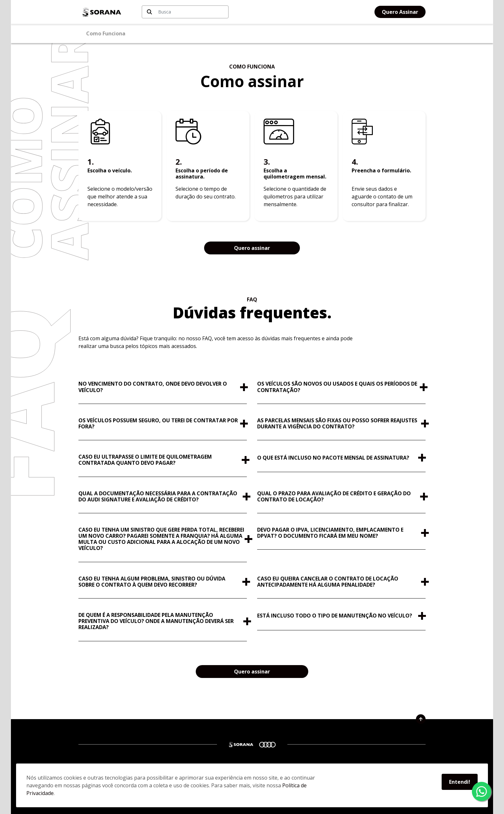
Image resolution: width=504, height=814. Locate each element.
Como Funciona (106, 33)
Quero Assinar (400, 12)
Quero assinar (252, 248)
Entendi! (460, 782)
